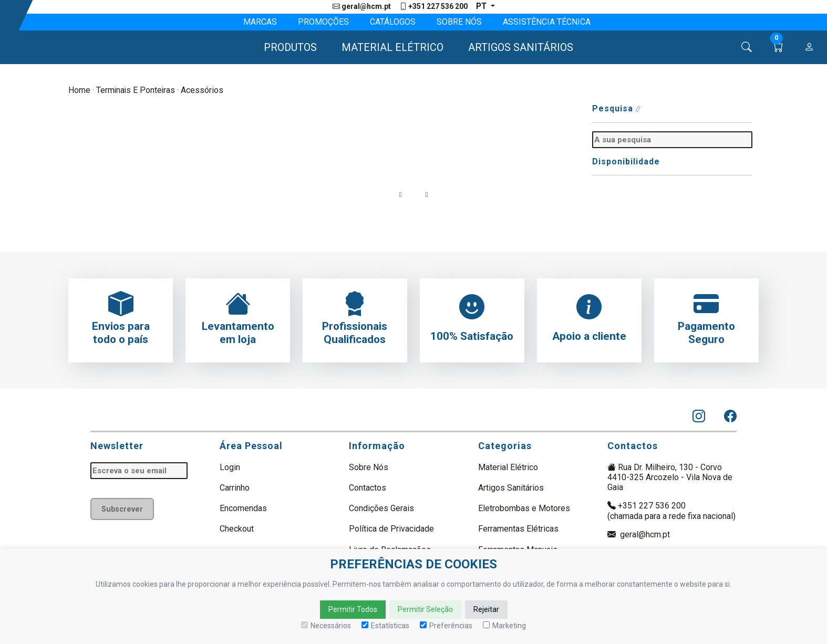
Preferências (446, 626)
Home (79, 91)
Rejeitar (486, 609)
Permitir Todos (353, 609)
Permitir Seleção (425, 609)
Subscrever (123, 509)
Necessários (326, 626)
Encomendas (243, 509)
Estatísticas (385, 626)
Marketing (504, 626)
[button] (286, 48)
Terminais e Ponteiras (136, 91)
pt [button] (482, 7)
